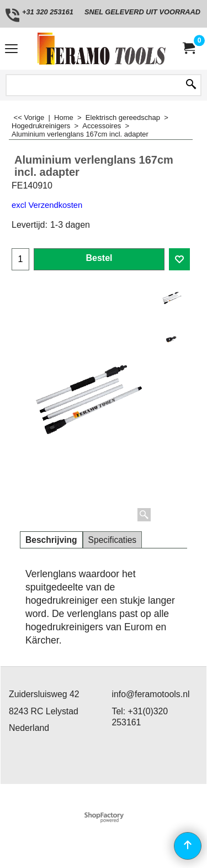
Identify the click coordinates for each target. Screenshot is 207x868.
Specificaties (113, 540)
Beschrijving (51, 540)
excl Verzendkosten (47, 205)
